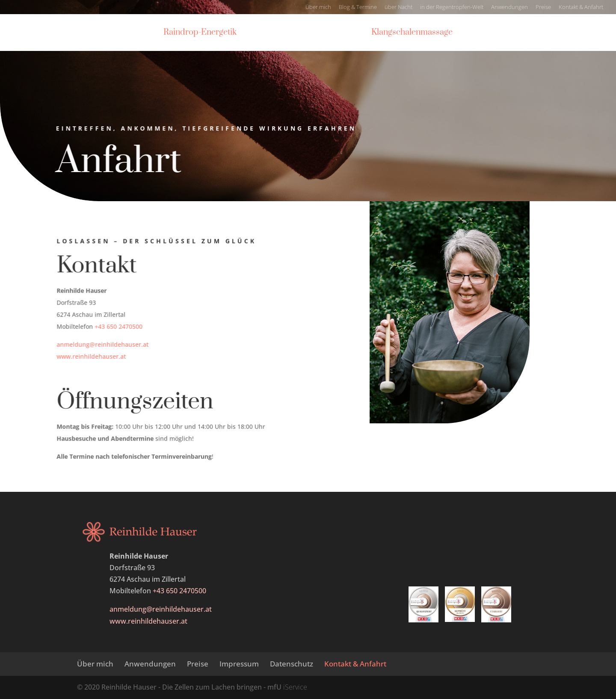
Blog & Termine (358, 7)
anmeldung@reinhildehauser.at (104, 345)
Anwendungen (509, 7)
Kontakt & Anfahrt (581, 7)
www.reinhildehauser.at (92, 356)
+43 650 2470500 (119, 327)
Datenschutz (292, 664)
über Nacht (398, 7)
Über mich (318, 7)
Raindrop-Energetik (197, 34)
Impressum (239, 664)
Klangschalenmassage (415, 34)
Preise (543, 7)
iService (295, 687)
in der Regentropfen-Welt (452, 7)
